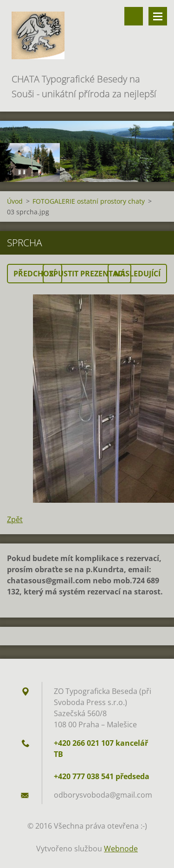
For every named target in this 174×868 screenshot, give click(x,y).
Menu (158, 16)
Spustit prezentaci (87, 274)
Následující (137, 274)
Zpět (15, 519)
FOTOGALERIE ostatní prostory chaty (89, 201)
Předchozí (35, 274)
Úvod (15, 201)
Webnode (121, 849)
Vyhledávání (134, 16)
